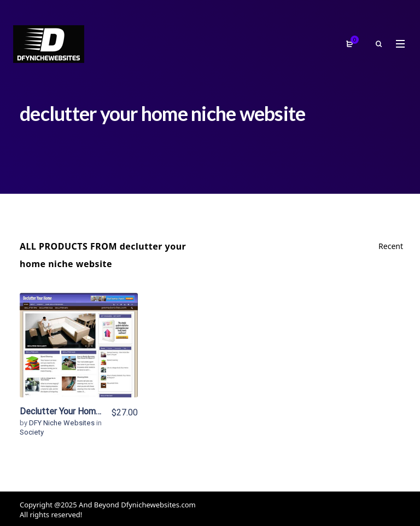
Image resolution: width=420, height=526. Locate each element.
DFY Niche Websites (63, 423)
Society (32, 432)
